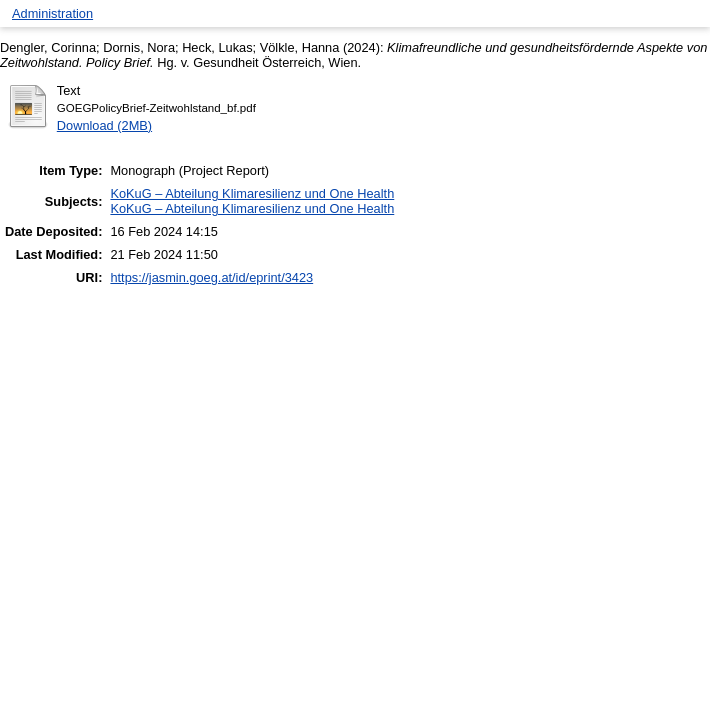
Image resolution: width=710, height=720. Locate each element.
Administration (52, 13)
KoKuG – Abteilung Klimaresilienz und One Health (252, 193)
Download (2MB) (104, 125)
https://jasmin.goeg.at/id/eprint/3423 (211, 277)
